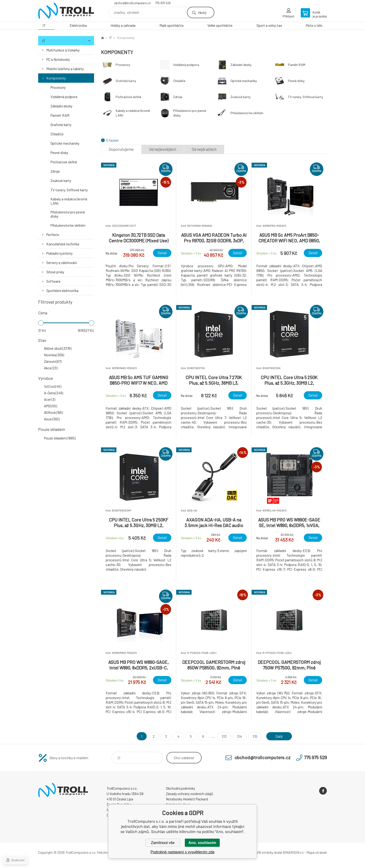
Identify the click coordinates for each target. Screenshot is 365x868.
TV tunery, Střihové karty (69, 190)
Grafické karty (61, 125)
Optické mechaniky (65, 143)
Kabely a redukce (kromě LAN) (69, 201)
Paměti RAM (60, 115)
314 (239, 736)
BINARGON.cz (293, 852)
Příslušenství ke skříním (68, 225)
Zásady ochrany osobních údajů (189, 794)
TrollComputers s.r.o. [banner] (66, 11)
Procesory (58, 87)
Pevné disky (59, 153)
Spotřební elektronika (62, 291)
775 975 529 (163, 3)
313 (224, 736)
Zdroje (55, 171)
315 (255, 736)
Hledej (202, 12)
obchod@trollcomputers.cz (132, 3)
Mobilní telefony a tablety (65, 69)
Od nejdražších (204, 149)
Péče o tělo (314, 25)
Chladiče (57, 134)
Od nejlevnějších (163, 149)
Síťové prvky (55, 272)
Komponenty (56, 78)
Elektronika (78, 25)
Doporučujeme (121, 149)
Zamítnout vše (163, 843)
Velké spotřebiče (220, 25)
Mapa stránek (317, 852)
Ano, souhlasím (202, 843)
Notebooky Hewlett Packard (187, 799)
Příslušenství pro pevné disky (68, 214)
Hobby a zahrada (123, 25)
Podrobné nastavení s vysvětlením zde (183, 852)
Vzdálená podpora (64, 97)
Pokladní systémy (59, 253)
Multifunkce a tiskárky (63, 50)
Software (53, 281)
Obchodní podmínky (181, 788)
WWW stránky (263, 852)
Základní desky (61, 106)
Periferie (53, 235)
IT (44, 25)
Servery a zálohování (62, 263)
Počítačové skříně (64, 162)
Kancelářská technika (63, 244)
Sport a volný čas (269, 25)
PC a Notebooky (58, 59)
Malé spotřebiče (172, 25)
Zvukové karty (61, 181)
